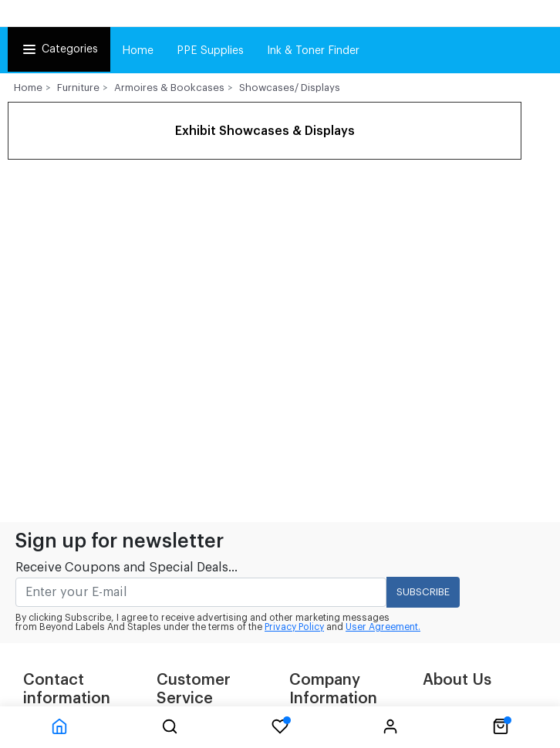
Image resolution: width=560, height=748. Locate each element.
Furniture (78, 88)
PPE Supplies (210, 51)
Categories (59, 49)
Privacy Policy (294, 627)
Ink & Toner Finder (313, 51)
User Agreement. (383, 627)
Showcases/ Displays (290, 88)
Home (138, 51)
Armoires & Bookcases (169, 88)
